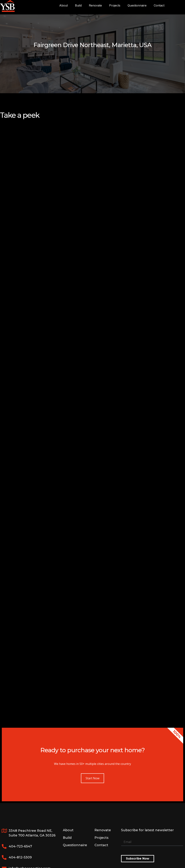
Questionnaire (137, 5)
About (64, 5)
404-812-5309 (20, 857)
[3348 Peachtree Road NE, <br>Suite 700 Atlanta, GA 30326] (4, 831)
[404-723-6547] (4, 846)
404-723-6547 (20, 846)
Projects (115, 5)
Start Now (92, 778)
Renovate (95, 5)
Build (78, 5)
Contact (159, 5)
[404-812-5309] (4, 857)
